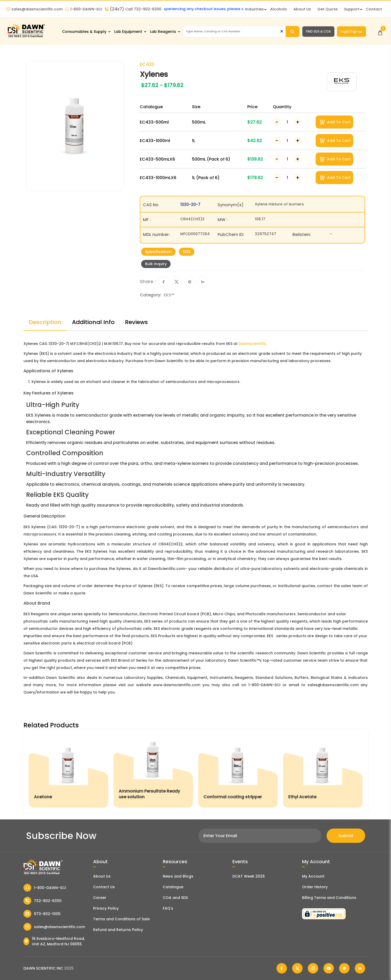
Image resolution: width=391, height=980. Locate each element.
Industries (254, 9)
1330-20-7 (190, 205)
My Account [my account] (313, 876)
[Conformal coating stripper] (238, 771)
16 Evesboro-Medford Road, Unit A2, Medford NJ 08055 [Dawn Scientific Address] (54, 941)
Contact (374, 9)
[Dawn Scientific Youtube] (329, 968)
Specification (158, 252)
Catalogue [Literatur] (173, 887)
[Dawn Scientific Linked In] (360, 968)
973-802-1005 (42, 914)
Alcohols (279, 9)
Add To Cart (335, 122)
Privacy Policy (106, 908)
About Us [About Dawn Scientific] (302, 9)
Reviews (136, 322)
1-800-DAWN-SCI (84, 9)
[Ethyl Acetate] (323, 771)
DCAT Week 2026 (249, 876)
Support (352, 9)
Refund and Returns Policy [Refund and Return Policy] (118, 930)
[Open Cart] (380, 31)
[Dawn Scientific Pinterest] (344, 968)
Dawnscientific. (253, 344)
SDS (187, 252)
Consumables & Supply (84, 32)
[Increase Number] (298, 122)
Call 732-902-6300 (133, 9)
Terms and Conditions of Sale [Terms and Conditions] (121, 919)
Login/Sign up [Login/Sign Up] (351, 31)
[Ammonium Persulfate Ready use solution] (153, 771)
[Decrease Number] (277, 122)
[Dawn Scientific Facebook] (282, 968)
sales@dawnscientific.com (35, 9)
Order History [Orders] (315, 887)
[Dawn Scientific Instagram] (313, 968)
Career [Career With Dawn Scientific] (100, 898)
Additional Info (93, 322)
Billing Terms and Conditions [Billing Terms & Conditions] (329, 898)
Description (45, 322)
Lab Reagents (163, 32)
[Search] (293, 32)
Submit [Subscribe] (346, 836)
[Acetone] (68, 771)
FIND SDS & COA (318, 31)
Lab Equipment (128, 32)
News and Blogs (178, 876)
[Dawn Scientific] (26, 37)
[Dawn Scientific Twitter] (297, 968)
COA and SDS (175, 898)
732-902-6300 (43, 901)
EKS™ (169, 295)
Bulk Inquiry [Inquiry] (156, 264)
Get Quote (327, 9)
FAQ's (168, 908)
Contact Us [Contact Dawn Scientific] (104, 887)
